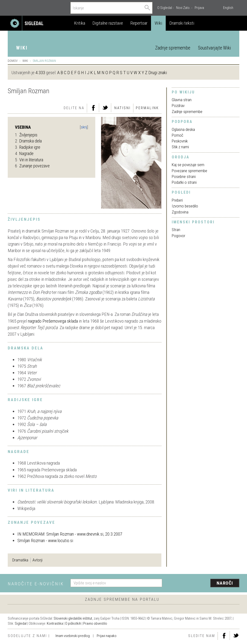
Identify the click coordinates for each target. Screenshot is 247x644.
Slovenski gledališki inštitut (73, 618)
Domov (13, 61)
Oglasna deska (183, 129)
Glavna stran (182, 100)
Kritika (80, 23)
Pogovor (178, 236)
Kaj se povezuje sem (188, 165)
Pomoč (178, 135)
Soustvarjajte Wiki (214, 48)
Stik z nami (180, 147)
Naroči (225, 583)
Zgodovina (180, 212)
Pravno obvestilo (95, 623)
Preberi (177, 200)
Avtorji (38, 560)
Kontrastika (55, 623)
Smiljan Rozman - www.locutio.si (45, 541)
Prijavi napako (107, 636)
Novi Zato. (183, 8)
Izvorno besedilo (185, 206)
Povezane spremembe (189, 171)
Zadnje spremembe (173, 48)
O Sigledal (165, 8)
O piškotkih (73, 623)
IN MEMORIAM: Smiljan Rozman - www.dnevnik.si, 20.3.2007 (70, 534)
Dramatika (20, 560)
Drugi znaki (158, 73)
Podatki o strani (184, 182)
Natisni (123, 108)
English (228, 8)
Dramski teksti (182, 23)
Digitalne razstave (108, 23)
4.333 (40, 73)
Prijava (199, 8)
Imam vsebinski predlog (73, 636)
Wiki (158, 23)
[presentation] (204, 583)
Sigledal (21, 623)
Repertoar (139, 23)
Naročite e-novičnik (36, 584)
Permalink (147, 108)
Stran (176, 230)
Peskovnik (180, 141)
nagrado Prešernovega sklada (53, 321)
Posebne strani (184, 177)
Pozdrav (178, 106)
